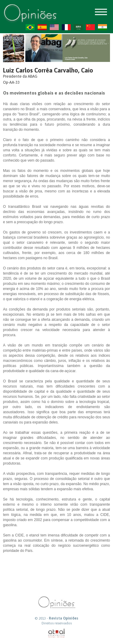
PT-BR (30, 27)
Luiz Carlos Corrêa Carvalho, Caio (48, 70)
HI (102, 27)
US (54, 27)
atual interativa (57, 633)
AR (78, 27)
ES (42, 27)
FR (66, 27)
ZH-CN (90, 27)
